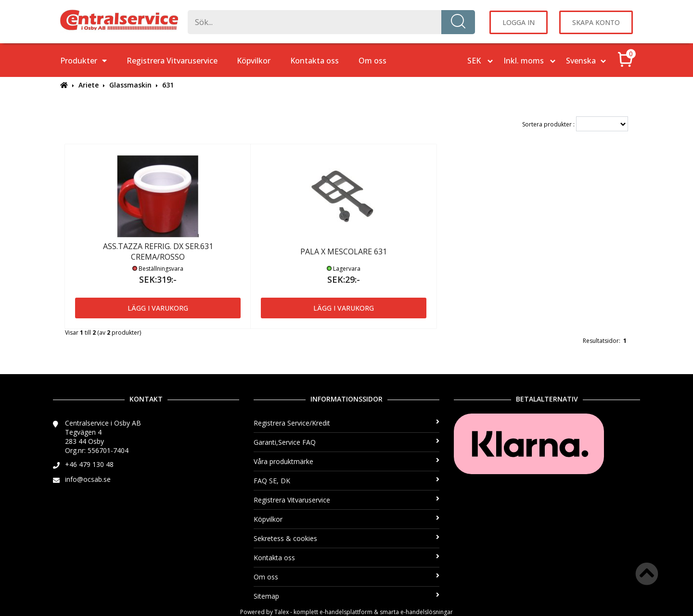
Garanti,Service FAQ (347, 442)
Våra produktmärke (347, 461)
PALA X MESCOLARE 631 (344, 251)
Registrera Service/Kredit (347, 423)
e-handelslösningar (427, 612)
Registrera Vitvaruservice (172, 61)
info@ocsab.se (88, 479)
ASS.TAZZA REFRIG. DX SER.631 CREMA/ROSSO (158, 251)
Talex (282, 612)
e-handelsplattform (346, 612)
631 (168, 85)
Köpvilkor (254, 61)
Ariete (89, 85)
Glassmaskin (130, 85)
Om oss (372, 61)
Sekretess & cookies (347, 538)
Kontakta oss (314, 61)
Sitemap (347, 596)
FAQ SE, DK (347, 481)
